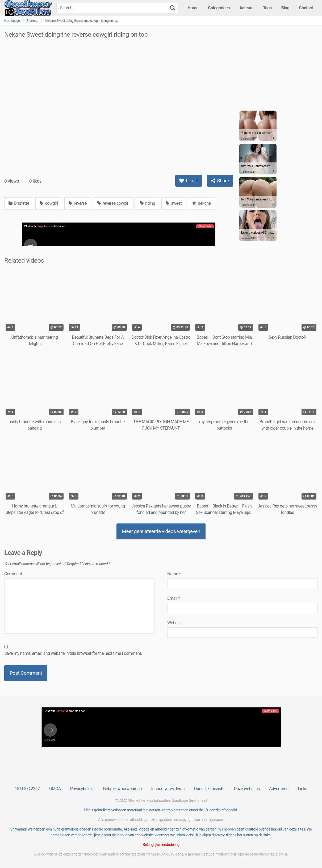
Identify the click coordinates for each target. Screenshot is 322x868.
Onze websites (247, 789)
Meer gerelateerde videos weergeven (161, 531)
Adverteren (279, 789)
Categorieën (219, 8)
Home (193, 8)
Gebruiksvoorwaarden (122, 789)
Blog (285, 8)
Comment (13, 574)
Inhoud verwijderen (168, 789)
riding (147, 203)
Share (220, 181)
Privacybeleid (82, 789)
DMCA (55, 789)
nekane (201, 203)
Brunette (32, 21)
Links (302, 789)
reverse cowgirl (113, 203)
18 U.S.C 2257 (27, 789)
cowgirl (49, 203)
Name (174, 574)
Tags (267, 8)
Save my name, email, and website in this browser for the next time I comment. (73, 653)
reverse (78, 203)
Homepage (12, 21)
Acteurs (246, 8)
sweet (174, 203)
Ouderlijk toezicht (209, 789)
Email (173, 598)
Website (174, 623)
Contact (306, 8)
